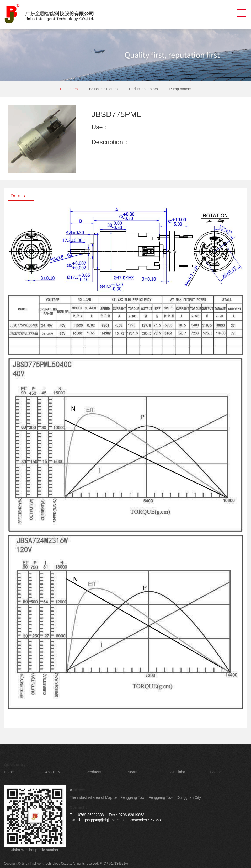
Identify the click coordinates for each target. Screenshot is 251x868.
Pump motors (180, 89)
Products (94, 772)
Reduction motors (143, 89)
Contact (216, 772)
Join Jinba (177, 772)
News (132, 772)
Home (9, 772)
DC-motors (69, 89)
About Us (53, 772)
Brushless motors (103, 89)
